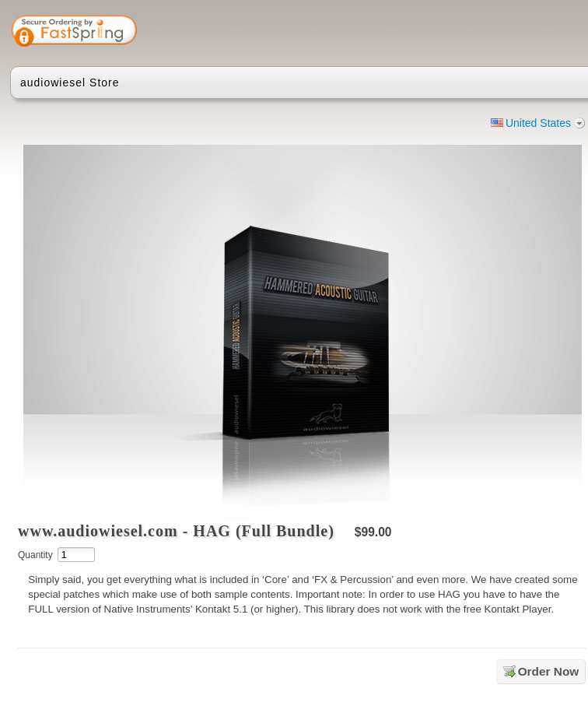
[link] (525, 33)
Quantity (35, 555)
